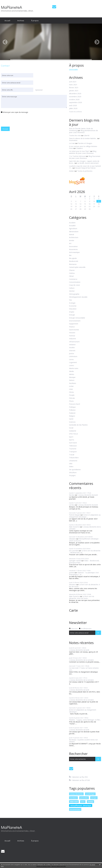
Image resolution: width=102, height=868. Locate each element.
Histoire (72, 333)
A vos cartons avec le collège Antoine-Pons (83, 147)
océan (71, 386)
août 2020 (73, 105)
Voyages (72, 475)
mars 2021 (73, 85)
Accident (72, 223)
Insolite (72, 347)
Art (70, 243)
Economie (73, 306)
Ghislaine (72, 539)
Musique (72, 377)
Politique (72, 407)
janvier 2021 (74, 91)
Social (71, 428)
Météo (72, 374)
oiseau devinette (76, 794)
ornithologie (90, 794)
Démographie (74, 294)
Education (73, 309)
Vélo (71, 464)
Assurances (73, 249)
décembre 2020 (75, 93)
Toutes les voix (75, 135)
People (72, 395)
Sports (72, 440)
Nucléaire (73, 383)
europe (94, 798)
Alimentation (74, 231)
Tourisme (73, 449)
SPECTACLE (74, 434)
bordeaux (73, 798)
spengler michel (75, 561)
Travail (72, 455)
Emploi (72, 312)
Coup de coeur (75, 285)
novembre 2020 (75, 97)
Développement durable (78, 297)
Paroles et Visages (85, 143)
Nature (72, 380)
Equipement (74, 324)
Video (71, 466)
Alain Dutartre (74, 527)
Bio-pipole (73, 258)
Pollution (72, 410)
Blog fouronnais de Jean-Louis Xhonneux (85, 157)
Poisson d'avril (74, 404)
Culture (72, 288)
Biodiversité (74, 261)
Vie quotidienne (75, 469)
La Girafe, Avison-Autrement (88, 163)
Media (71, 371)
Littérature (73, 356)
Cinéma (72, 273)
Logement (73, 362)
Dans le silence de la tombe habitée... (83, 138)
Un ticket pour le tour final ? (79, 151)
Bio (70, 255)
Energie (72, 315)
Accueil (7, 20)
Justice (72, 353)
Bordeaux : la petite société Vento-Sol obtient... (83, 741)
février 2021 (74, 87)
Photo (71, 401)
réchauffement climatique (81, 806)
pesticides (84, 798)
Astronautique (74, 252)
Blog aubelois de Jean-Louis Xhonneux (83, 152)
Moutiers (72, 584)
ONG (71, 389)
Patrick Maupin (75, 515)
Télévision (73, 446)
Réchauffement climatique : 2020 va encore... (84, 540)
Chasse (72, 270)
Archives (21, 20)
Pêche (71, 392)
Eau (70, 300)
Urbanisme (73, 461)
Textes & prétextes (85, 171)
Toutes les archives (76, 112)
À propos (35, 20)
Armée (72, 240)
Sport (71, 437)
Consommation (75, 282)
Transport (73, 452)
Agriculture (73, 228)
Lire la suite (73, 69)
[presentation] (18, 120)
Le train (72, 143)
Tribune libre (74, 458)
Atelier (72, 171)
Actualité (72, 226)
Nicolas (72, 495)
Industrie (72, 339)
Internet (72, 350)
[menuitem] (7, 21)
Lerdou (72, 505)
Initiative (72, 345)
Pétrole (72, 398)
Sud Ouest (73, 443)
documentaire (75, 809)
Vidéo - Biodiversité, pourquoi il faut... (84, 562)
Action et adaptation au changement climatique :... (85, 516)
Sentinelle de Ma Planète (78, 425)
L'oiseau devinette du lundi (88, 495)
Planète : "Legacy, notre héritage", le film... (85, 720)
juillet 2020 (73, 108)
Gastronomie (74, 330)
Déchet (72, 291)
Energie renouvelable (77, 318)
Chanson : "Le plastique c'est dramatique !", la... (84, 573)
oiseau (90, 802)
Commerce (73, 279)
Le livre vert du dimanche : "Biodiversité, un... (85, 552)
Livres (71, 359)
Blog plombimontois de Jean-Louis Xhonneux (83, 131)
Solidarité (73, 431)
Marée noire (74, 368)
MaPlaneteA (11, 7)
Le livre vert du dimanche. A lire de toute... (84, 585)
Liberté (87, 135)
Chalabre (79, 148)
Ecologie (72, 303)
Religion (72, 416)
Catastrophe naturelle (77, 267)
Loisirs (72, 365)
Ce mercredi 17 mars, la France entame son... (84, 669)
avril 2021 (73, 82)
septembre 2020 (76, 102)
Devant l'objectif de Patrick (85, 168)
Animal (71, 234)
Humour (72, 336)
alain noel (74, 802)
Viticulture (73, 472)
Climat (71, 276)
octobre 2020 (74, 99)
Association (73, 246)
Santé (71, 419)
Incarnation (73, 140)
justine (72, 573)
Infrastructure (74, 342)
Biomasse (73, 264)
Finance (72, 327)
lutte (83, 802)
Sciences (72, 422)
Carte (73, 610)
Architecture (74, 237)
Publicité (72, 413)
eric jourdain (74, 551)
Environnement (75, 321)
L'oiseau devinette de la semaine (85, 528)
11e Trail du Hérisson (77, 156)
